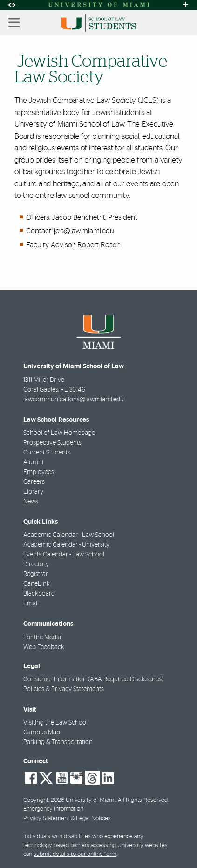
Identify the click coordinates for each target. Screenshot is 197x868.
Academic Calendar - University (66, 545)
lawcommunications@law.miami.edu (74, 400)
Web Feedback (44, 647)
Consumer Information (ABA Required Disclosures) (93, 679)
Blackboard (39, 594)
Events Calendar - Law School (64, 555)
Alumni (33, 462)
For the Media (42, 637)
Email (31, 604)
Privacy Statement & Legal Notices (67, 818)
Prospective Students (52, 443)
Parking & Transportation (58, 742)
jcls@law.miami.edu (84, 231)
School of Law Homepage (59, 433)
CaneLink (37, 584)
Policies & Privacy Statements (64, 689)
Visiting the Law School (55, 723)
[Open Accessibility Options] (12, 5)
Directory (36, 564)
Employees (39, 472)
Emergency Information (53, 809)
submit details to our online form (75, 854)
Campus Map (42, 732)
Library (33, 492)
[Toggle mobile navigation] (14, 23)
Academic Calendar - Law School (69, 535)
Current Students (47, 453)
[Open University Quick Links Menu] (185, 5)
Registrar (36, 574)
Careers (34, 482)
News (31, 502)
